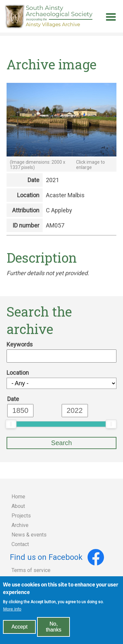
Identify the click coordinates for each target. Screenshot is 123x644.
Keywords (20, 344)
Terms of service (31, 570)
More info (12, 613)
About (18, 506)
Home (18, 497)
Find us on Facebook (57, 557)
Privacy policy (28, 580)
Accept (20, 631)
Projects (21, 516)
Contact (20, 544)
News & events (29, 535)
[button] (61, 154)
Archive (20, 525)
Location (18, 373)
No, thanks (54, 631)
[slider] (11, 424)
